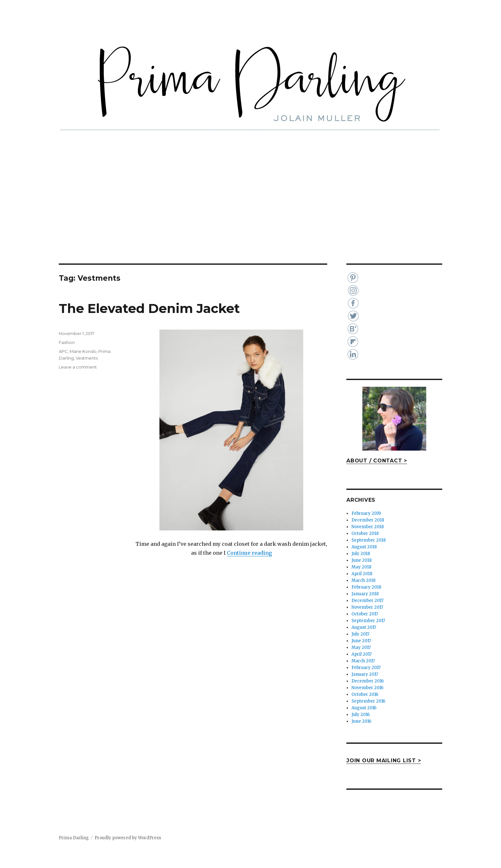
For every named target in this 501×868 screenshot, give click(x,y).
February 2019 (366, 513)
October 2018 (365, 533)
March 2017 (363, 661)
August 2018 (364, 547)
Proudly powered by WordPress (128, 838)
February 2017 (366, 668)
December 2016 (368, 681)
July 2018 (361, 554)
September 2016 (368, 701)
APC (63, 351)
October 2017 (365, 614)
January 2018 (365, 594)
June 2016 (361, 721)
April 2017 (362, 654)
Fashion (67, 342)
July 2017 (360, 634)
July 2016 (361, 715)
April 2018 (362, 574)
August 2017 (364, 627)
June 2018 (362, 560)
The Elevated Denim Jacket (149, 308)
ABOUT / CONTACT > (377, 461)
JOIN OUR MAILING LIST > (384, 761)
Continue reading (249, 553)
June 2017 (361, 641)
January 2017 (365, 674)
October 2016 (365, 694)
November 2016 (367, 688)
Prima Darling (74, 838)
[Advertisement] (250, 216)
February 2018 (366, 587)
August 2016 (364, 708)
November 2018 (368, 527)
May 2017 (361, 647)
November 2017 (367, 607)
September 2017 (368, 621)
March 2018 (363, 580)
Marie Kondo (83, 351)
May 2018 (361, 567)
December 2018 (368, 520)
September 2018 (369, 540)
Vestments (87, 358)
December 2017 (367, 601)
